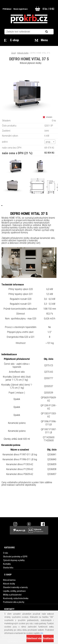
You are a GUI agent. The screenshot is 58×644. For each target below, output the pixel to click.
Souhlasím (48, 638)
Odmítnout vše (34, 638)
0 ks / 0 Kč (48, 9)
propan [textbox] (49, 142)
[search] (50, 32)
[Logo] (29, 19)
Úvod (13, 53)
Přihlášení (7, 9)
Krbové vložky (23, 53)
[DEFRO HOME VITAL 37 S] (29, 74)
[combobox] (50, 142)
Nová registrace (20, 9)
